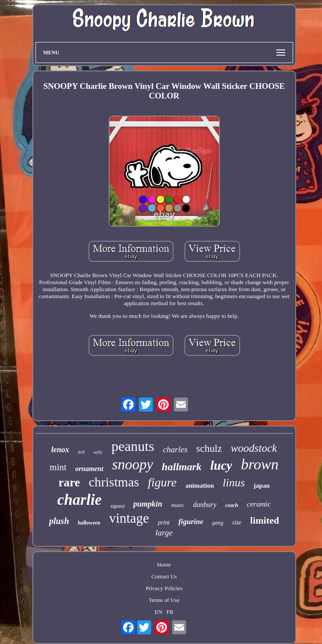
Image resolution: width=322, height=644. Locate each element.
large (164, 533)
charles (175, 449)
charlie (80, 500)
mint (58, 467)
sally (98, 452)
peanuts (133, 446)
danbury (205, 505)
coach (232, 505)
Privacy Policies (164, 588)
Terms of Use (164, 600)
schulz (209, 449)
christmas (114, 482)
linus (234, 483)
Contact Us (164, 576)
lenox (60, 450)
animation (200, 486)
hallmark (182, 467)
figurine (191, 522)
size (237, 523)
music (177, 505)
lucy (221, 465)
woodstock (254, 448)
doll (81, 452)
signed (117, 506)
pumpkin (148, 504)
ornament (89, 469)
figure (162, 482)
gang (218, 523)
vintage (129, 518)
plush (59, 521)
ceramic (259, 504)
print (164, 523)
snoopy (133, 465)
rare (69, 482)
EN (158, 612)
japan (262, 486)
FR (170, 612)
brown (260, 464)
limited (265, 520)
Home (164, 565)
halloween (89, 523)
